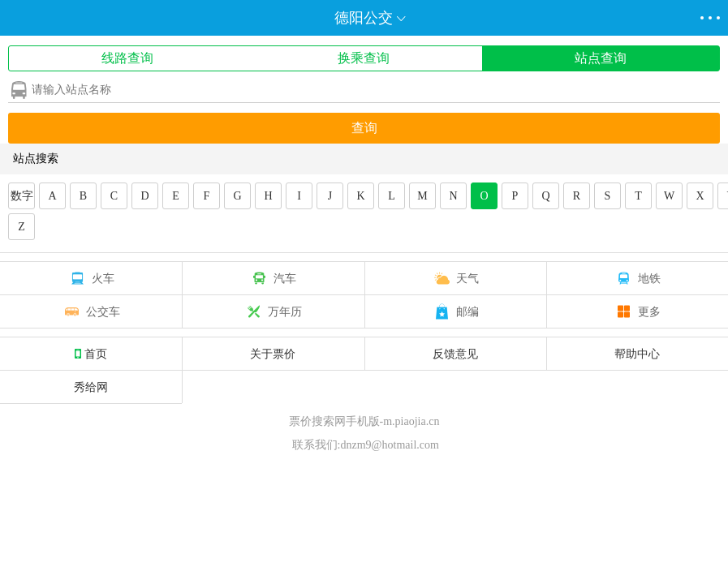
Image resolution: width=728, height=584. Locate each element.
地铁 (637, 278)
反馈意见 (455, 354)
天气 (455, 278)
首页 (91, 354)
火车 (91, 278)
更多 (637, 311)
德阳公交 (364, 18)
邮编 (455, 311)
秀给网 (91, 387)
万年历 (273, 311)
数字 (22, 196)
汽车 (273, 278)
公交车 (91, 311)
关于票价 (273, 354)
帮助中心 (637, 354)
